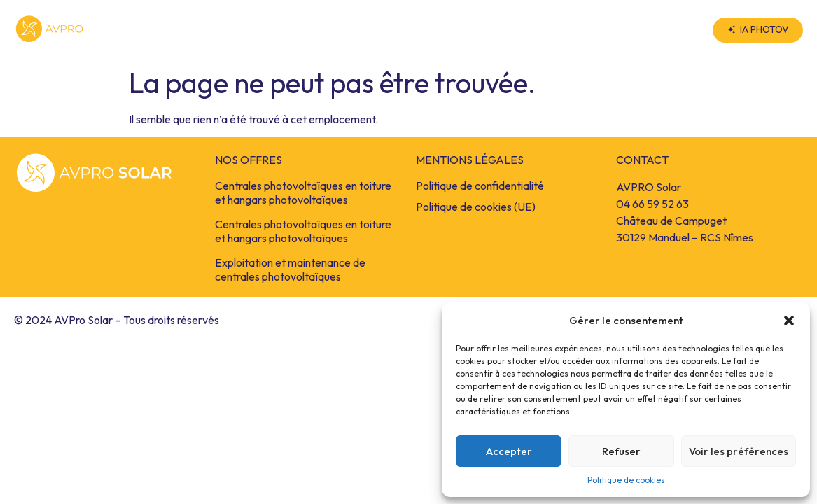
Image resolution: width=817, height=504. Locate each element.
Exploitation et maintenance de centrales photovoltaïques (290, 269)
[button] (789, 321)
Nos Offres (412, 30)
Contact (658, 30)
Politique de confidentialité (480, 185)
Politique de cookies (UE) (476, 206)
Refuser (621, 451)
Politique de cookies (626, 480)
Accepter (509, 451)
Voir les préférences (739, 451)
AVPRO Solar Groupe (541, 30)
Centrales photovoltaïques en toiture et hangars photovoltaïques (303, 192)
